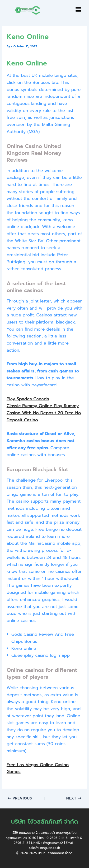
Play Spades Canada (28, 399)
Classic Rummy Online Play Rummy (43, 406)
